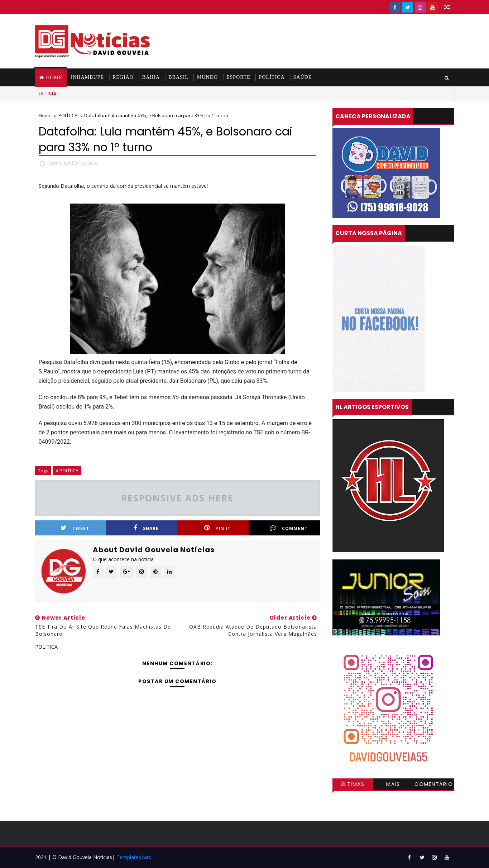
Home (54, 78)
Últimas (353, 784)
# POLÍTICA (67, 471)
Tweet (75, 528)
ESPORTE (238, 77)
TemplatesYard (134, 857)
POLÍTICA (272, 77)
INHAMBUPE (87, 77)
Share (146, 528)
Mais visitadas (393, 785)
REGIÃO (123, 77)
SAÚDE (303, 77)
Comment (289, 528)
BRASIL (178, 77)
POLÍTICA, (88, 163)
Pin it (217, 528)
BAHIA (151, 77)
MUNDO (207, 77)
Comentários (434, 785)
